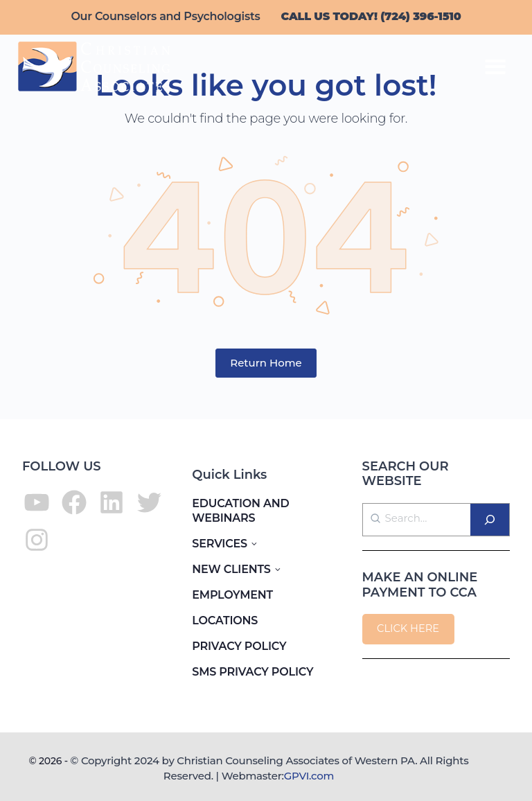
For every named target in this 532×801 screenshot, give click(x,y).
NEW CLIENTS (231, 569)
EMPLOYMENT (232, 595)
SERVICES (220, 544)
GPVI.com (309, 776)
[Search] (490, 520)
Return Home (266, 363)
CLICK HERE (408, 628)
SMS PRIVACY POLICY (252, 672)
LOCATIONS (225, 620)
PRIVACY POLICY (239, 646)
